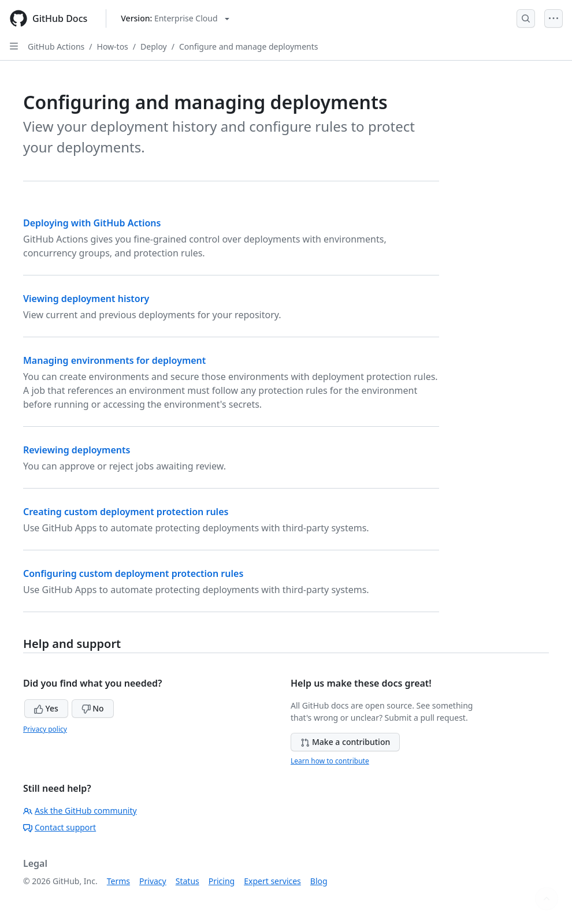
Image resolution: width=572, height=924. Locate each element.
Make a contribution (345, 742)
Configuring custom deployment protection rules (133, 573)
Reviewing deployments (77, 450)
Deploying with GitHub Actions (92, 223)
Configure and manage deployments (249, 46)
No (93, 708)
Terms (118, 881)
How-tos (113, 46)
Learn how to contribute (330, 761)
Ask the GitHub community (80, 811)
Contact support (60, 827)
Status (187, 881)
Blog (319, 881)
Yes (46, 708)
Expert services (272, 881)
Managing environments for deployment (114, 360)
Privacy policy (45, 729)
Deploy (154, 46)
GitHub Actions (56, 46)
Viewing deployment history (86, 299)
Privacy (153, 881)
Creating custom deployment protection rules (126, 512)
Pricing (222, 881)
